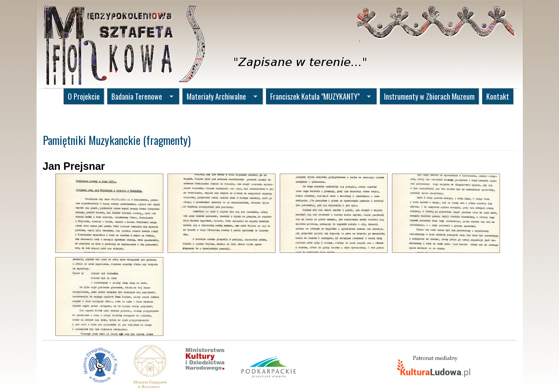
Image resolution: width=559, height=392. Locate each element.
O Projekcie (84, 96)
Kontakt (498, 96)
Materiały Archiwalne (220, 97)
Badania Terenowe (140, 97)
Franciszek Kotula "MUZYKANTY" (318, 97)
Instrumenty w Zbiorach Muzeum (429, 96)
